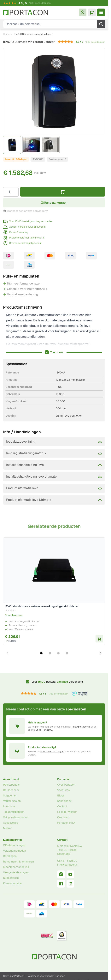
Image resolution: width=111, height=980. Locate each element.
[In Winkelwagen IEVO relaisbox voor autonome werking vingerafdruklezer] (99, 639)
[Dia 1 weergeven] (41, 653)
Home (6, 34)
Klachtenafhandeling (16, 867)
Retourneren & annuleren (18, 862)
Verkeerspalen (12, 801)
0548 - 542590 (44, 730)
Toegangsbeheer (13, 812)
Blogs (61, 795)
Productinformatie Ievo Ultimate (54, 500)
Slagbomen (10, 795)
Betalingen (10, 856)
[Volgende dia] (101, 653)
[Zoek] (101, 24)
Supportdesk (11, 878)
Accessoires (11, 823)
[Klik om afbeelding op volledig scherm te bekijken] (54, 91)
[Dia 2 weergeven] (50, 653)
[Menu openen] (101, 12)
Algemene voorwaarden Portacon (47, 976)
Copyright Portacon (14, 976)
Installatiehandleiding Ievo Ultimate (54, 476)
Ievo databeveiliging (54, 441)
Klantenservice (13, 840)
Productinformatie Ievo (54, 488)
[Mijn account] (83, 12)
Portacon (63, 779)
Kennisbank (64, 801)
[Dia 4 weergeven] (67, 653)
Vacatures (63, 790)
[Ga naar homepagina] (26, 13)
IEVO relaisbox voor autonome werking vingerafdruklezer (42, 606)
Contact (62, 806)
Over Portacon (66, 785)
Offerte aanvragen (14, 845)
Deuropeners (11, 790)
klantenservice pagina (52, 752)
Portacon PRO (66, 823)
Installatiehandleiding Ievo (54, 465)
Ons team (63, 817)
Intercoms (9, 806)
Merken (8, 828)
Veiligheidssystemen (16, 817)
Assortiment (11, 779)
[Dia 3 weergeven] (58, 653)
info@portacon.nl (81, 727)
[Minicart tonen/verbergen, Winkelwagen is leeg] (92, 12)
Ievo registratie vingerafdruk (54, 453)
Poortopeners (11, 785)
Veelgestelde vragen (16, 872)
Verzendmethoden (15, 851)
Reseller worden (67, 812)
